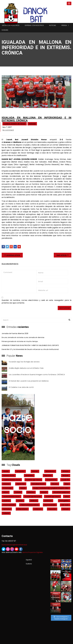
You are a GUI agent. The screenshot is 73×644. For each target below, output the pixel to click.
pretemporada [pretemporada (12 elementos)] (9, 505)
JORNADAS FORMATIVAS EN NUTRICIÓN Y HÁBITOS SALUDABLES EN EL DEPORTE (30, 345)
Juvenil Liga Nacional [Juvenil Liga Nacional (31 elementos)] (33, 496)
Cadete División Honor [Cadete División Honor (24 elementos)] (12, 480)
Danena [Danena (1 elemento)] (6, 484)
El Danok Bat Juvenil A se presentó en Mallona (29, 381)
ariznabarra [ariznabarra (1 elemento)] (50, 471)
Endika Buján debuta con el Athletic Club (26, 368)
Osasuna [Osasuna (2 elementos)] (48, 501)
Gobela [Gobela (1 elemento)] (18, 492)
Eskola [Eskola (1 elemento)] (23, 488)
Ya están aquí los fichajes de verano (24, 362)
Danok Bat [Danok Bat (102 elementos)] (21, 484)
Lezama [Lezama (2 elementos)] (6, 501)
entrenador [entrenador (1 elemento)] (8, 488)
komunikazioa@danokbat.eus (14, 545)
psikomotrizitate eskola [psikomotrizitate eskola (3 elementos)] (29, 505)
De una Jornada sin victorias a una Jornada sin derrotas (23, 337)
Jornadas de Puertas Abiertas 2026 (15, 333)
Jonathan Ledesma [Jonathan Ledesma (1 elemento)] (61, 492)
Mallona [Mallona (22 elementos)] (34, 501)
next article (63, 255)
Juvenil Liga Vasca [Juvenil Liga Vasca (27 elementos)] (53, 496)
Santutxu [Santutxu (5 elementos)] (7, 509)
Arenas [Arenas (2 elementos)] (35, 471)
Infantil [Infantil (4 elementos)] (44, 492)
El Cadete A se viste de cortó (21, 387)
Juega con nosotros (11, 25)
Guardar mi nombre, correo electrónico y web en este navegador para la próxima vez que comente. (36, 302)
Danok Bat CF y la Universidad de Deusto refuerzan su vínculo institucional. (30, 349)
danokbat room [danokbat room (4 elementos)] (38, 484)
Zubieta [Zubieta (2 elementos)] (6, 513)
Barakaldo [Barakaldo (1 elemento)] (29, 476)
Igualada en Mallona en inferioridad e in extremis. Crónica (36, 119)
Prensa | (65, 25)
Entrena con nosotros (34, 25)
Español (29, 560)
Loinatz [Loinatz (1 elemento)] (20, 501)
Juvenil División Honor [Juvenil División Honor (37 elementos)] (11, 496)
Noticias (53, 25)
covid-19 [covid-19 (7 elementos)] (65, 480)
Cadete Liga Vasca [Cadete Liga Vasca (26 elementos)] (33, 480)
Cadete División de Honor (15, 124)
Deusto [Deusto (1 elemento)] (55, 484)
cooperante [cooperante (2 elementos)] (51, 480)
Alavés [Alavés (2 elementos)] (6, 471)
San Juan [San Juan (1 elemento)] (65, 505)
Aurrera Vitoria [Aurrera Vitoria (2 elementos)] (9, 476)
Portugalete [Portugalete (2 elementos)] (64, 501)
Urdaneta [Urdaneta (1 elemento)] (38, 509)
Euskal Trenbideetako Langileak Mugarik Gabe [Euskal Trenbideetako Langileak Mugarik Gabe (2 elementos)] (51, 488)
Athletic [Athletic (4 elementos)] (66, 471)
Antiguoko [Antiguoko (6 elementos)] (20, 471)
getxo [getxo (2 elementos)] (6, 492)
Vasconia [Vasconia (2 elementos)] (52, 509)
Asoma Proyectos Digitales (33, 552)
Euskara (5, 30)
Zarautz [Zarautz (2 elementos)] (66, 509)
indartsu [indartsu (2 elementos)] (31, 492)
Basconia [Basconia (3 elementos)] (48, 476)
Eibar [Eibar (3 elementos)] (67, 484)
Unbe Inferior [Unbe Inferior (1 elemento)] (22, 509)
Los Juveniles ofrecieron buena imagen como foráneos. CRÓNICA (37, 375)
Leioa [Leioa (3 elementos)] (67, 496)
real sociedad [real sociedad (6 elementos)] (50, 505)
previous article (12, 255)
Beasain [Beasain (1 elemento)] (66, 476)
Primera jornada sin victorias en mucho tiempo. (20, 341)
